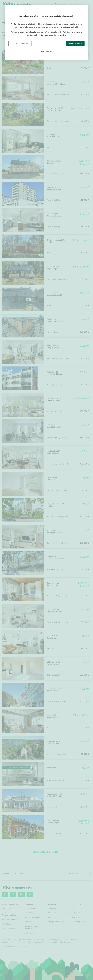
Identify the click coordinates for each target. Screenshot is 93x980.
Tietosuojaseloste (46, 51)
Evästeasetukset (46, 35)
